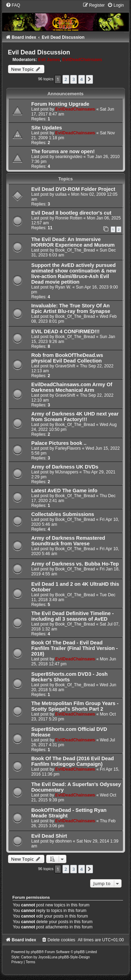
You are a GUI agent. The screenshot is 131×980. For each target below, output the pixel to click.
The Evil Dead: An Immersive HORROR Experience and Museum (73, 242)
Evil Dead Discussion (39, 52)
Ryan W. (63, 287)
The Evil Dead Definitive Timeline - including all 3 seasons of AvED (73, 616)
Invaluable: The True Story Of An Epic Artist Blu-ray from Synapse (71, 308)
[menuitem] (13, 5)
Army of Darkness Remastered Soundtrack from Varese (68, 541)
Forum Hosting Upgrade (60, 104)
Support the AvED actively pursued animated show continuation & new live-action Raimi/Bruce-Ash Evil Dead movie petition (74, 274)
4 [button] (82, 79)
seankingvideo (69, 157)
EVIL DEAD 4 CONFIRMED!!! (66, 331)
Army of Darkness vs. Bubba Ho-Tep (75, 564)
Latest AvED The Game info (64, 491)
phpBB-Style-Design (74, 957)
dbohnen (63, 841)
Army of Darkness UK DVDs (65, 467)
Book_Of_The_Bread (75, 250)
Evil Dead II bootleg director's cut (71, 213)
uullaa (61, 194)
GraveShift (65, 366)
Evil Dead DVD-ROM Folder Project (73, 189)
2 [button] (66, 79)
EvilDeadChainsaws (82, 60)
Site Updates (47, 128)
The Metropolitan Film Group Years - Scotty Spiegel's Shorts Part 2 (75, 706)
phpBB (36, 952)
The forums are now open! (63, 151)
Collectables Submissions (63, 514)
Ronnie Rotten (69, 218)
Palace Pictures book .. (59, 443)
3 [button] (74, 79)
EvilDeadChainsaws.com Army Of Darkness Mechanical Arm (72, 387)
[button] (89, 79)
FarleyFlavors (68, 448)
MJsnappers (67, 472)
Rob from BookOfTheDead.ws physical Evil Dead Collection (67, 358)
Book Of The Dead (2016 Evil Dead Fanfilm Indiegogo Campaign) (73, 761)
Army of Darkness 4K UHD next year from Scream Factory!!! (75, 417)
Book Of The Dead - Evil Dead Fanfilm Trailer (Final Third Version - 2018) (75, 648)
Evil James (49, 60)
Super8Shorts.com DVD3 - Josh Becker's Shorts (70, 677)
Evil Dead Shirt (49, 836)
